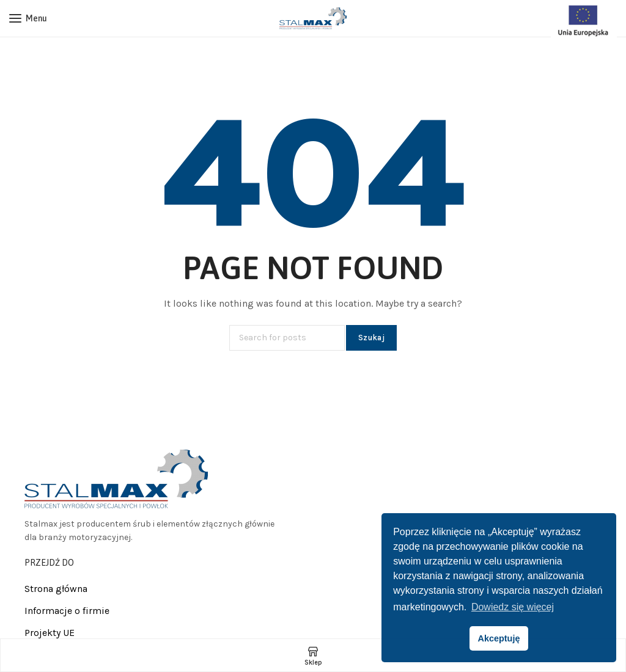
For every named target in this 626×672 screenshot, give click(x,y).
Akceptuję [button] (499, 638)
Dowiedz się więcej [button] (513, 607)
